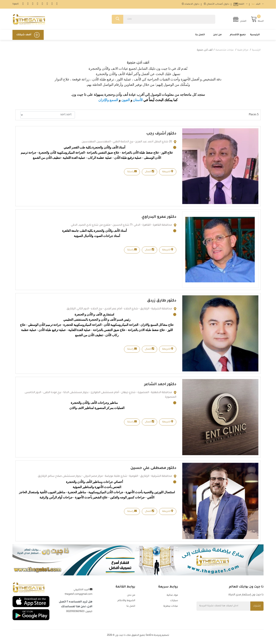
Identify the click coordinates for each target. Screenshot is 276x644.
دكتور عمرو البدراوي (159, 219)
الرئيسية (255, 36)
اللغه (241, 4)
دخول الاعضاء (191, 4)
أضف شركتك (28, 36)
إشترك (256, 607)
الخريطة (168, 173)
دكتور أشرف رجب (161, 135)
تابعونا (16, 4)
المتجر (239, 20)
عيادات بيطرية (171, 608)
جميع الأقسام (238, 36)
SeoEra (149, 638)
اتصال (149, 173)
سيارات (174, 603)
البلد (258, 4)
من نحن (217, 36)
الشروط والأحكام (126, 603)
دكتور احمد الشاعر (160, 386)
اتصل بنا (200, 36)
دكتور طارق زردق (162, 302)
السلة (257, 20)
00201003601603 (75, 613)
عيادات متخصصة (225, 52)
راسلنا (132, 173)
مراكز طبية (243, 52)
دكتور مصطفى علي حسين (153, 470)
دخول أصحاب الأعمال (216, 4)
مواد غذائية (172, 597)
